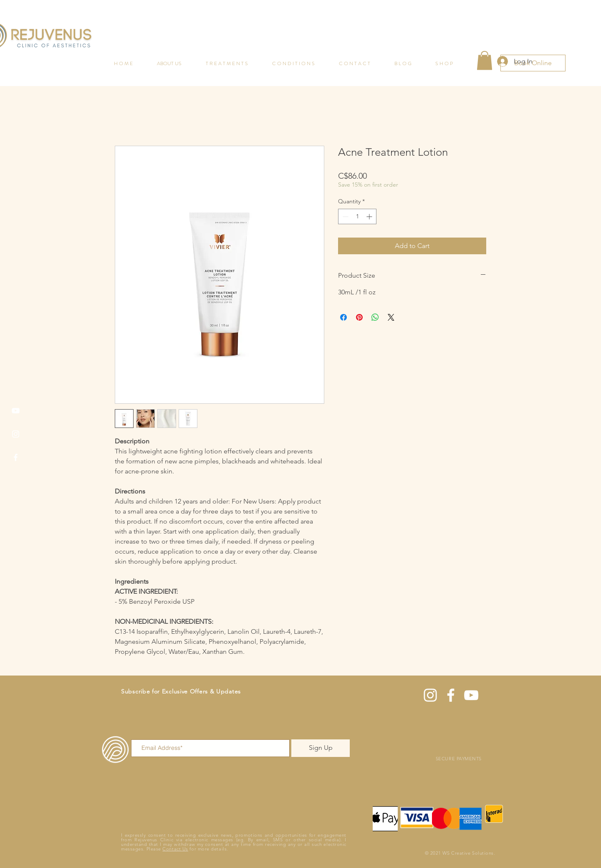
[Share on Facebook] (343, 317)
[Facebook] (16, 457)
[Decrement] (345, 216)
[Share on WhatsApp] (375, 317)
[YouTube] (16, 411)
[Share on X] (391, 317)
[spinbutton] (357, 216)
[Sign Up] (321, 748)
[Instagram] (16, 434)
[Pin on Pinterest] (359, 317)
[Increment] (370, 216)
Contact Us (175, 849)
